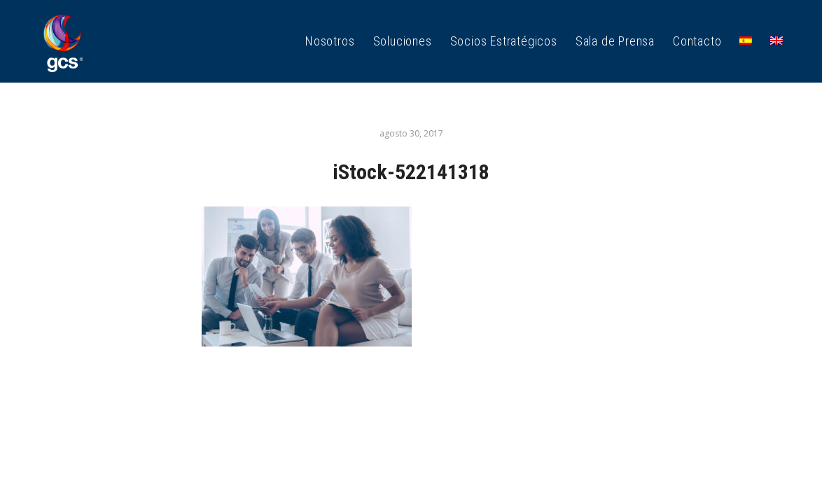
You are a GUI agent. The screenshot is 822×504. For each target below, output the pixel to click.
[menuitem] (330, 41)
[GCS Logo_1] (63, 41)
